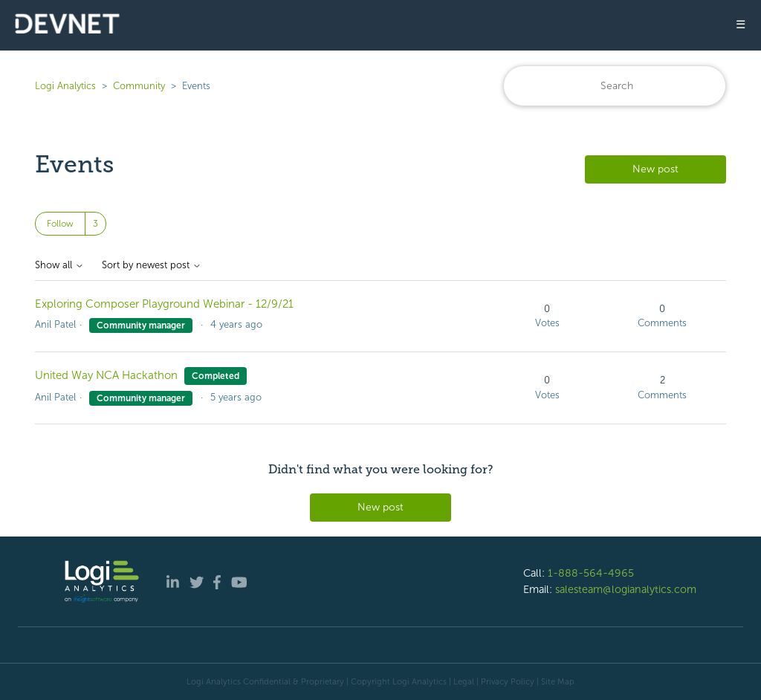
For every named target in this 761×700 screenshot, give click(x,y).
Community (139, 86)
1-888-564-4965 (591, 573)
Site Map (558, 681)
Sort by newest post (152, 265)
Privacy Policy (508, 681)
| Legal (462, 681)
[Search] (615, 86)
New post (655, 169)
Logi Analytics (65, 86)
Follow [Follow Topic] (60, 224)
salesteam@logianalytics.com (626, 589)
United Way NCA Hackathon (106, 375)
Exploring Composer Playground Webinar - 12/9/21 (164, 304)
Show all (59, 265)
